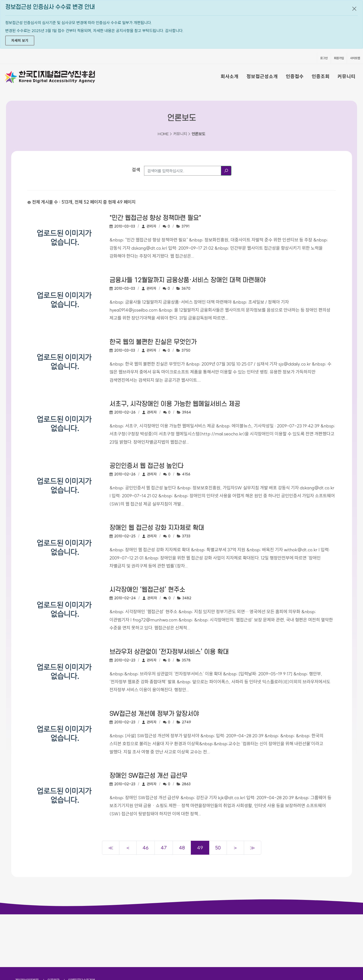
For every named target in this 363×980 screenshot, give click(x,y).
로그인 (324, 58)
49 (200, 848)
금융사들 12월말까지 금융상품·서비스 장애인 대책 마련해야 (187, 280)
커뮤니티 (347, 76)
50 (218, 848)
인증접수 (295, 76)
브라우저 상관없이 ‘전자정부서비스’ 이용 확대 (169, 652)
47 (164, 848)
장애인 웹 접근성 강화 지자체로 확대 (157, 528)
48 (182, 848)
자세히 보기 (20, 41)
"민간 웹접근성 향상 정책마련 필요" (155, 218)
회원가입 (339, 58)
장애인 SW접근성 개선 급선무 (148, 776)
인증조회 (321, 76)
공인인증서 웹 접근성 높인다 (146, 466)
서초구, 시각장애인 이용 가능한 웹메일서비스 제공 (175, 404)
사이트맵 (355, 58)
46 (146, 848)
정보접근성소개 (262, 76)
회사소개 (230, 76)
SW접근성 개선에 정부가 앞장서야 (154, 714)
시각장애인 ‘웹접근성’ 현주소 (147, 590)
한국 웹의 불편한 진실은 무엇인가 (153, 342)
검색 (136, 170)
